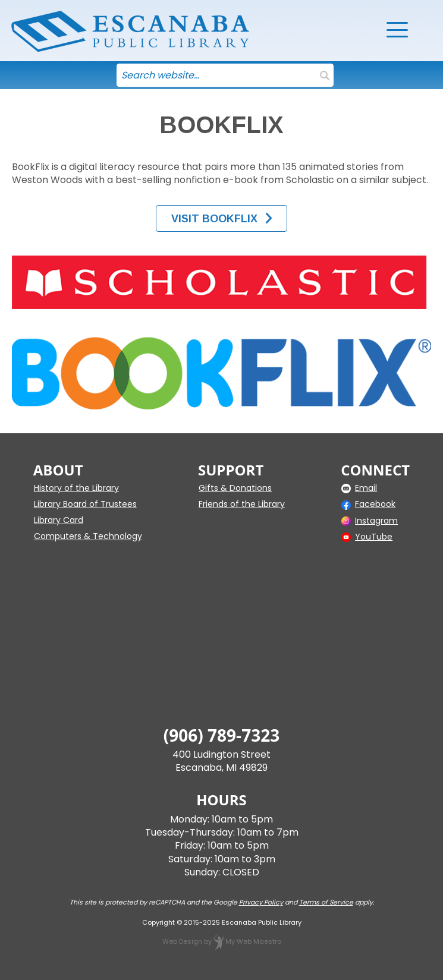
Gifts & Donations (235, 488)
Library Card (59, 520)
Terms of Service (326, 902)
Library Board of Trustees (85, 504)
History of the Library (76, 488)
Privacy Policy (261, 902)
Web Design (182, 941)
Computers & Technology (88, 536)
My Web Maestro (253, 941)
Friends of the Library (242, 504)
